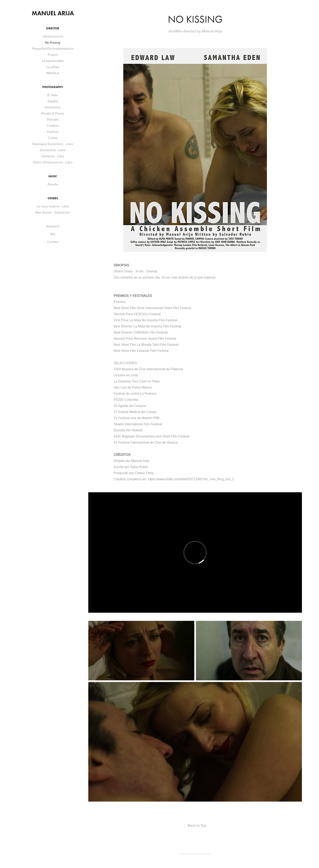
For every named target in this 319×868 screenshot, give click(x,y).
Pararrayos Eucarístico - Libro (53, 144)
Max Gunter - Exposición (53, 212)
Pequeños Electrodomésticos (53, 48)
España (53, 101)
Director (53, 28)
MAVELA (53, 73)
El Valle (53, 95)
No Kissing (53, 42)
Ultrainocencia (53, 36)
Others (53, 198)
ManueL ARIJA (53, 13)
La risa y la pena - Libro (53, 206)
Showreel (53, 226)
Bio (53, 234)
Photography (53, 87)
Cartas (53, 138)
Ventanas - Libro (53, 156)
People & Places (53, 113)
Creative (53, 126)
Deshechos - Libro (53, 150)
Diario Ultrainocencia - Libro (53, 162)
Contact (53, 242)
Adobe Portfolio (202, 854)
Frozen (53, 55)
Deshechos (53, 107)
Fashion (53, 132)
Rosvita (53, 184)
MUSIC (53, 176)
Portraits (53, 119)
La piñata (53, 67)
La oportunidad (53, 61)
